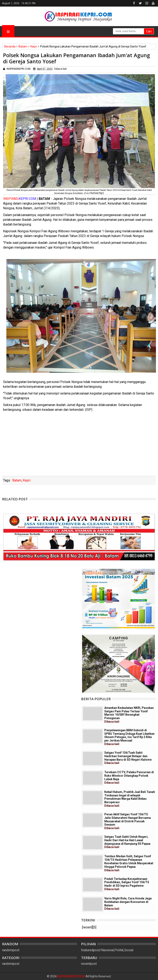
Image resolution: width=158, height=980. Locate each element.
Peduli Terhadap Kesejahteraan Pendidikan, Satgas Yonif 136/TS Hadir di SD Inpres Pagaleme (127, 884)
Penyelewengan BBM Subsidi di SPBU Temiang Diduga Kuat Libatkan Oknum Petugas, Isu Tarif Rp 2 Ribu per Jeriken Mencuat (129, 737)
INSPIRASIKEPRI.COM (71, 976)
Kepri (27, 480)
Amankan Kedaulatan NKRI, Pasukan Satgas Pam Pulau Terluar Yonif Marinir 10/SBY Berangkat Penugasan (129, 715)
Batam (17, 480)
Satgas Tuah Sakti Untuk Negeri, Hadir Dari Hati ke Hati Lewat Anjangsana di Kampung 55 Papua (127, 842)
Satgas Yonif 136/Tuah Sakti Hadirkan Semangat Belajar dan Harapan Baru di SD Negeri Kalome (128, 758)
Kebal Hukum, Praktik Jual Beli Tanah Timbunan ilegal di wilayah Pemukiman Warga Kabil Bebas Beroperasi (130, 799)
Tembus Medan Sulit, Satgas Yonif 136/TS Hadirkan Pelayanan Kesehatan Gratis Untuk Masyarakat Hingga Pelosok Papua (129, 863)
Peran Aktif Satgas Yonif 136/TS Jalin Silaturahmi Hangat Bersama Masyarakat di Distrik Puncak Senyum (128, 821)
